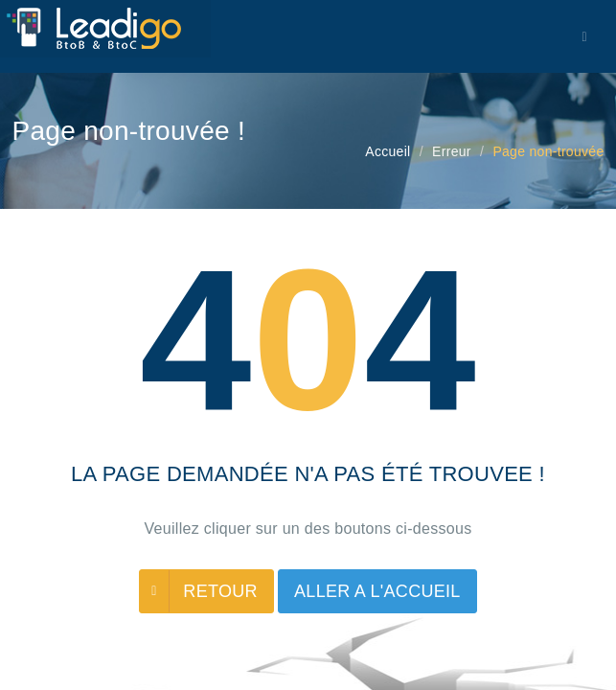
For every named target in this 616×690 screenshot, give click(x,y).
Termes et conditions (465, 253)
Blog (224, 253)
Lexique (283, 253)
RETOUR (220, 591)
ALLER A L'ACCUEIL (377, 591)
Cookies (354, 253)
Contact (574, 253)
